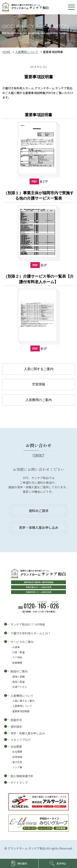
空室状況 (16, 720)
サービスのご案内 (22, 642)
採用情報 (17, 757)
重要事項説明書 (21, 711)
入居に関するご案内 (39, 369)
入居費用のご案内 (39, 400)
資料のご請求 (39, 511)
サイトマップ (19, 783)
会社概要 (16, 746)
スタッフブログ (21, 740)
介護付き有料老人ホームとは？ (31, 633)
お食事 (16, 647)
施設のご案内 (19, 671)
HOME (6, 52)
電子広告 (17, 762)
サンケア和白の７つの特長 (28, 624)
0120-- (41, 606)
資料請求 (16, 727)
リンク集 (17, 767)
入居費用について (27, 52)
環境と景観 (18, 677)
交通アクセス (20, 687)
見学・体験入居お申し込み (39, 527)
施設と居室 (18, 682)
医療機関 (17, 663)
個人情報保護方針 (22, 776)
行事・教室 (18, 652)
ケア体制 (17, 657)
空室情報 (39, 384)
